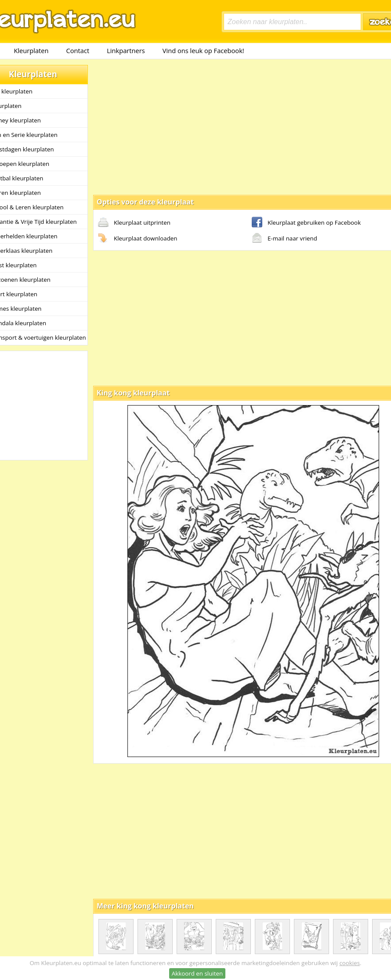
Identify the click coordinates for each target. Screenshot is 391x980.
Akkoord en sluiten (197, 973)
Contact (78, 50)
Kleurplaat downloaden (138, 239)
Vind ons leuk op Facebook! (203, 50)
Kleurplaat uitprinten (134, 223)
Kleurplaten (31, 50)
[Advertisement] (229, 126)
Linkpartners (126, 50)
